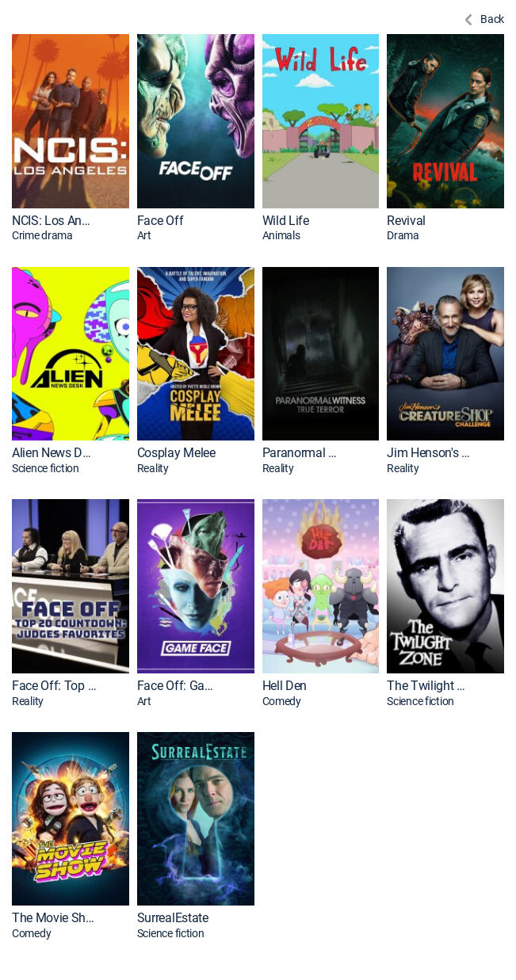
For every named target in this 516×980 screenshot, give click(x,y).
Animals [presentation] (281, 235)
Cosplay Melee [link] (176, 453)
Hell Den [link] (285, 686)
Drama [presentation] (403, 235)
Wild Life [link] (286, 221)
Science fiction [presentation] (46, 468)
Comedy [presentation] (282, 701)
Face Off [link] (160, 221)
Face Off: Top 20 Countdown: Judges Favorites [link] (54, 686)
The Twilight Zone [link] (429, 686)
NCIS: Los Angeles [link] (54, 221)
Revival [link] (406, 221)
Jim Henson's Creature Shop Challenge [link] (429, 453)
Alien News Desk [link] (54, 453)
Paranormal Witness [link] (305, 453)
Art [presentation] (144, 235)
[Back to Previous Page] (482, 20)
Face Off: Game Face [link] (180, 686)
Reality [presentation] (153, 468)
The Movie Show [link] (54, 918)
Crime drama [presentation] (42, 235)
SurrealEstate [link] (173, 918)
